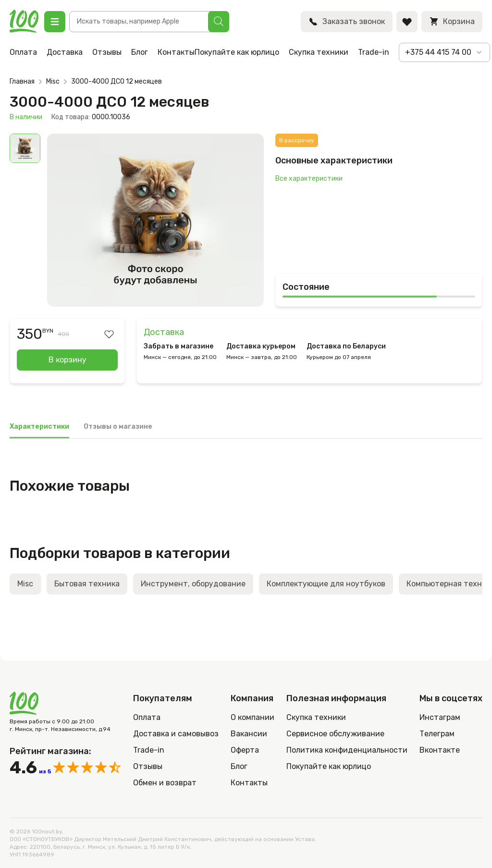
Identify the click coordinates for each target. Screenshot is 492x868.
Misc (53, 81)
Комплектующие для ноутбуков (326, 584)
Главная (22, 81)
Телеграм (437, 734)
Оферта (245, 750)
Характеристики (39, 427)
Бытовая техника (87, 584)
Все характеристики (309, 179)
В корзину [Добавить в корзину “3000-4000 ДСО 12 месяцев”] (68, 360)
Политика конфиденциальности (347, 750)
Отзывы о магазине (118, 427)
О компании (252, 717)
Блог (140, 52)
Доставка (65, 52)
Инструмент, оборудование (193, 584)
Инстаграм (440, 717)
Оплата (23, 52)
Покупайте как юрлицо (237, 52)
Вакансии (249, 734)
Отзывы (107, 52)
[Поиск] (219, 22)
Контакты (176, 52)
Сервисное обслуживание (335, 734)
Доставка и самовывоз (176, 734)
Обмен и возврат (165, 783)
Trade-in (374, 52)
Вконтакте (440, 750)
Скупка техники (319, 52)
